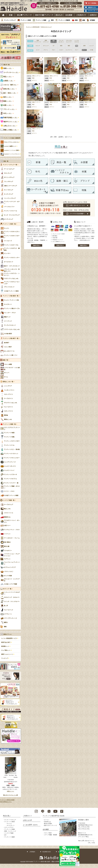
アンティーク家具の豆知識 (7, 800)
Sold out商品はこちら (6, 802)
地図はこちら (10, 791)
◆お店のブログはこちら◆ (10, 795)
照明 (52, 20)
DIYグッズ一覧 (7, 589)
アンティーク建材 (9, 837)
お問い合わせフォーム (88, 841)
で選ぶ (9, 85)
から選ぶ (6, 68)
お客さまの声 (27, 820)
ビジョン (47, 820)
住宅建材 (92, 20)
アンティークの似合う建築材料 (12, 138)
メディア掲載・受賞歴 (50, 835)
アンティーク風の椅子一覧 (10, 338)
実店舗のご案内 (83, 820)
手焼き (11, 142)
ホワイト (34, 80)
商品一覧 (6, 161)
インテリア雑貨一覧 (9, 500)
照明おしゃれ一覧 (8, 382)
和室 (33, 78)
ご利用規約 (32, 852)
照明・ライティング (10, 831)
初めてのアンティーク (50, 825)
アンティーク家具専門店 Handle (54, 816)
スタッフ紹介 (48, 833)
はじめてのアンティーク (44, 15)
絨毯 (84, 20)
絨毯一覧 (5, 360)
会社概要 (69, 15)
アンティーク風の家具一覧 (10, 296)
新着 (11, 15)
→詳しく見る (91, 843)
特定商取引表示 (47, 852)
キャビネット (11, 825)
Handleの (10, 146)
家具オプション (8, 634)
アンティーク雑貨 (41, 20)
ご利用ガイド (81, 15)
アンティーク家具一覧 (9, 224)
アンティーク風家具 (64, 20)
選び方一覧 (6, 65)
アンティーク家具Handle (33, 27)
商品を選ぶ (7, 816)
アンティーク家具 (26, 20)
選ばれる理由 (48, 824)
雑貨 (76, 20)
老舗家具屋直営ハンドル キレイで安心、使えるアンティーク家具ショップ (15, 7)
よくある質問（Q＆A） (31, 825)
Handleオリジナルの (11, 150)
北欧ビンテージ (36, 76)
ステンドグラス (9, 827)
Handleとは (47, 822)
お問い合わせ (93, 15)
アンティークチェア (10, 20)
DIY (5, 835)
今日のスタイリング (46, 27)
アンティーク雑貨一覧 (9, 424)
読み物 (59, 15)
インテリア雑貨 (9, 833)
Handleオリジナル (12, 154)
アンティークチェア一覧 (10, 165)
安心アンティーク (24, 15)
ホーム (3, 15)
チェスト (9, 824)
